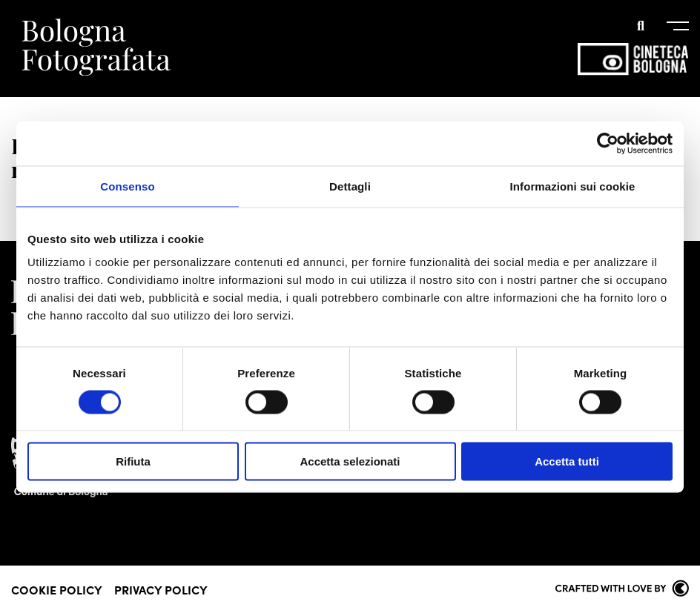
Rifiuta (133, 461)
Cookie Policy (57, 589)
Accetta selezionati (350, 461)
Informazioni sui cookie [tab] (573, 186)
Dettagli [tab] (350, 186)
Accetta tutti (567, 461)
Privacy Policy (161, 589)
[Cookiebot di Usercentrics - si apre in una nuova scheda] (608, 143)
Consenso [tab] (127, 186)
